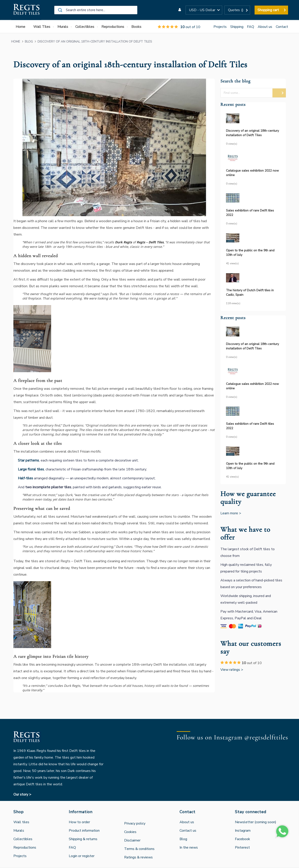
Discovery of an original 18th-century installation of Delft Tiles (252, 133)
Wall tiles (21, 822)
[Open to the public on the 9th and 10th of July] (253, 239)
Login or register (82, 856)
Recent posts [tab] (233, 105)
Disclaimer (132, 840)
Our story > (22, 794)
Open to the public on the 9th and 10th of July (250, 253)
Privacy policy (135, 823)
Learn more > (231, 513)
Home (16, 42)
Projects (220, 27)
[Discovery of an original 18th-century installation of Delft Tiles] (253, 119)
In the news (189, 847)
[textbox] (253, 93)
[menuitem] (21, 27)
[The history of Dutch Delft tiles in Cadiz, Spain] (253, 278)
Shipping (237, 27)
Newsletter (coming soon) (256, 822)
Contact (282, 27)
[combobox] (96, 10)
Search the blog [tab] (235, 81)
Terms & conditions (139, 849)
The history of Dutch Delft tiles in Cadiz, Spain (250, 292)
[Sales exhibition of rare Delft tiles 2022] (253, 199)
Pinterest (242, 847)
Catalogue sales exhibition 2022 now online (252, 173)
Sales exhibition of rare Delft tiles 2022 (250, 213)
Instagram (243, 831)
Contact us (188, 831)
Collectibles (23, 839)
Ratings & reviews (138, 857)
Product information (84, 831)
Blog (29, 42)
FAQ (251, 27)
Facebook (243, 839)
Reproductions (25, 847)
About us (265, 27)
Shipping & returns (83, 839)
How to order (79, 822)
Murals (19, 831)
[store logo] (26, 10)
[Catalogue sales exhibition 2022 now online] (253, 159)
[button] (204, 10)
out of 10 (179, 27)
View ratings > (232, 670)
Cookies (130, 832)
